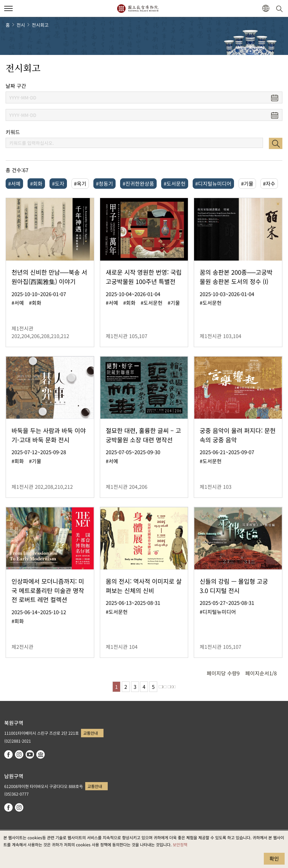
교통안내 (91, 733)
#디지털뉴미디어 (213, 183)
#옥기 (80, 183)
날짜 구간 (16, 86)
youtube (30, 754)
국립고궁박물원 (138, 8)
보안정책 (180, 844)
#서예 (14, 183)
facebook (8, 754)
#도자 (58, 183)
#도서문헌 (175, 183)
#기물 (247, 183)
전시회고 (40, 25)
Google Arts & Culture (40, 754)
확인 (274, 858)
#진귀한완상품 (138, 183)
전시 (21, 25)
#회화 (36, 183)
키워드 (13, 132)
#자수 (269, 183)
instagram (19, 754)
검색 (276, 143)
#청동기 (104, 183)
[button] (266, 9)
